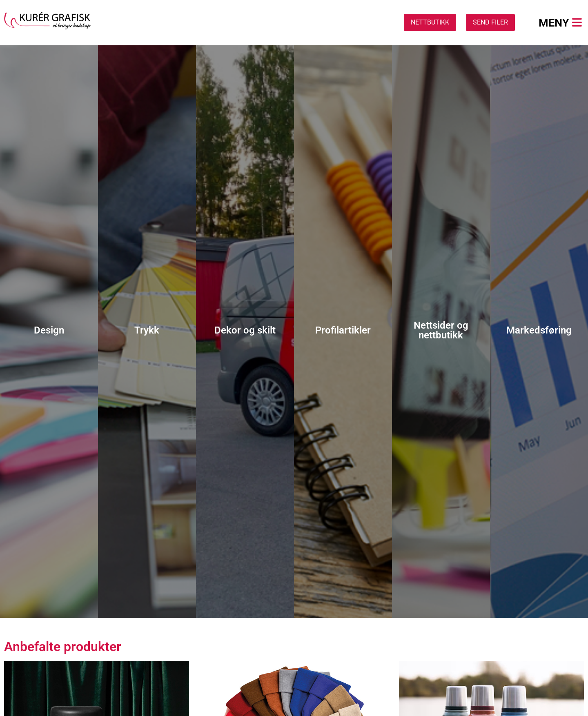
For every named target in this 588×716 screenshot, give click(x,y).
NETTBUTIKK (430, 22)
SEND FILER (490, 22)
